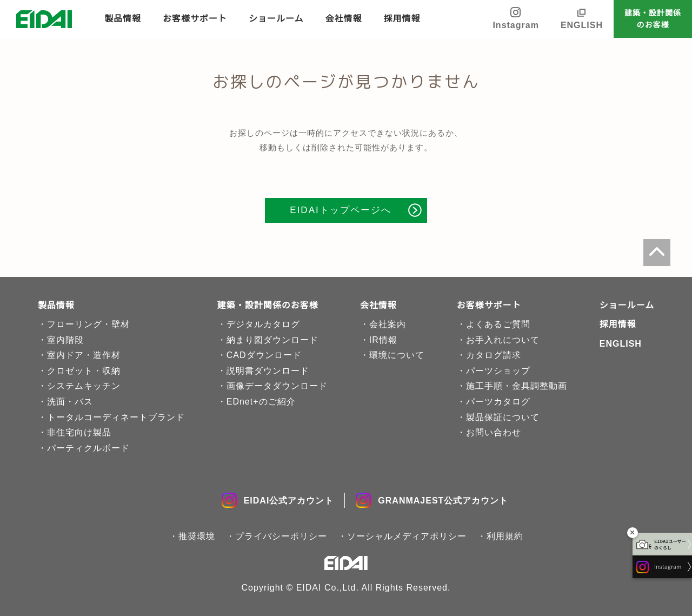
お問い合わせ (494, 432)
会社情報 (344, 19)
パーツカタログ (498, 402)
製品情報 (123, 19)
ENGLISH (582, 25)
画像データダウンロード (277, 386)
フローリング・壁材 (88, 324)
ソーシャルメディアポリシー (407, 536)
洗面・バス (70, 402)
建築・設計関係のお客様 (653, 19)
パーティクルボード (88, 448)
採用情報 (402, 19)
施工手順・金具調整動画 (517, 386)
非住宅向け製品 (79, 432)
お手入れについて (503, 340)
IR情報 (383, 340)
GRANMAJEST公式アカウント (432, 500)
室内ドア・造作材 (84, 355)
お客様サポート (195, 19)
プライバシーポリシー (281, 536)
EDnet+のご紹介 (261, 402)
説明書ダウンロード (268, 371)
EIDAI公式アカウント (278, 500)
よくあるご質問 (498, 324)
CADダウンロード (264, 355)
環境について (397, 355)
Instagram (515, 18)
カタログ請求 (494, 355)
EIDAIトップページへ (340, 210)
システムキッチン (84, 386)
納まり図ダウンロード (272, 340)
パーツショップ (498, 371)
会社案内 (388, 324)
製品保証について (503, 417)
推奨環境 (197, 536)
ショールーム (276, 19)
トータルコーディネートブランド (116, 417)
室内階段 (65, 340)
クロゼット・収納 (84, 371)
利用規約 (505, 536)
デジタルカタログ (263, 324)
